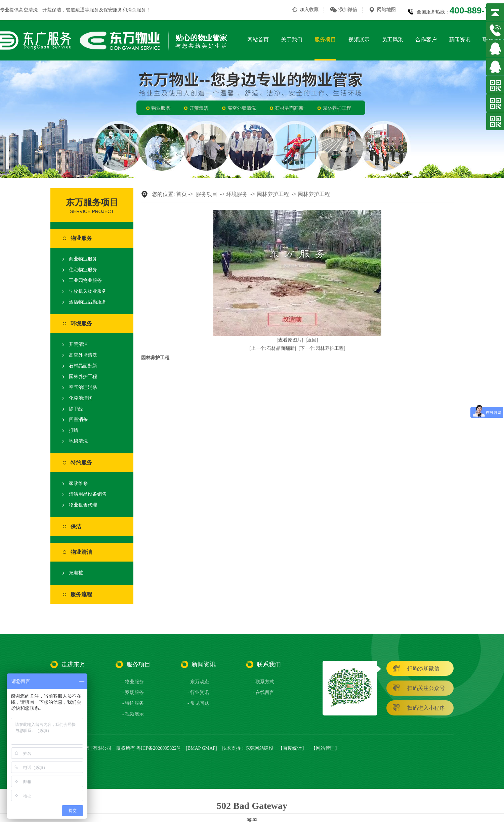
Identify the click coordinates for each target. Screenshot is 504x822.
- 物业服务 (133, 682)
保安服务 (113, 10)
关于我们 (292, 39)
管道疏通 (75, 10)
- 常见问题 (198, 703)
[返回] (312, 340)
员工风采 (392, 39)
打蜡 (74, 430)
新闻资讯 (460, 39)
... (124, 725)
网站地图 (386, 10)
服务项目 (325, 39)
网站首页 (258, 39)
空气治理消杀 (83, 387)
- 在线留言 (263, 692)
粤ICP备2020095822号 (159, 748)
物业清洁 (81, 552)
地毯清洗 (78, 441)
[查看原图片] (290, 340)
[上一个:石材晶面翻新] (273, 348)
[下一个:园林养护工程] (322, 348)
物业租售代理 (83, 505)
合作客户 (426, 39)
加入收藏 (309, 10)
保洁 (76, 526)
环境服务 (81, 323)
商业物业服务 (83, 259)
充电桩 (76, 573)
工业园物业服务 (85, 280)
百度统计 (292, 748)
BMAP (194, 748)
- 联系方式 (263, 682)
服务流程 (81, 594)
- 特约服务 (133, 703)
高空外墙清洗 (83, 355)
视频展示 (359, 39)
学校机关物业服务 (88, 291)
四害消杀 (78, 420)
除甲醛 (76, 409)
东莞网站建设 (259, 748)
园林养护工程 (83, 377)
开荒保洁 (52, 10)
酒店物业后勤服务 (88, 302)
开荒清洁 (78, 344)
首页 (181, 194)
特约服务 (81, 463)
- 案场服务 (133, 692)
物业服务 (81, 238)
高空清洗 (28, 10)
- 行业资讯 (198, 692)
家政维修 (78, 483)
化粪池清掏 (81, 398)
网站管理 (325, 748)
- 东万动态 (198, 682)
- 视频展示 (133, 714)
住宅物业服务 (83, 270)
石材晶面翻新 (83, 366)
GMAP (209, 748)
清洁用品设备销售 (88, 494)
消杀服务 (136, 10)
